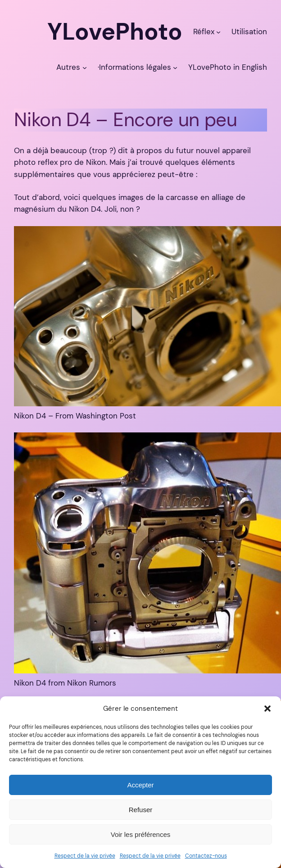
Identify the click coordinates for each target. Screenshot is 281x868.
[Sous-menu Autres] (85, 67)
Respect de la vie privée (85, 856)
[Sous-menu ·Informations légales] (175, 67)
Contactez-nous (206, 856)
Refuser (141, 810)
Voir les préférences (141, 834)
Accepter (140, 785)
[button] (267, 709)
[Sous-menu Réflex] (218, 32)
